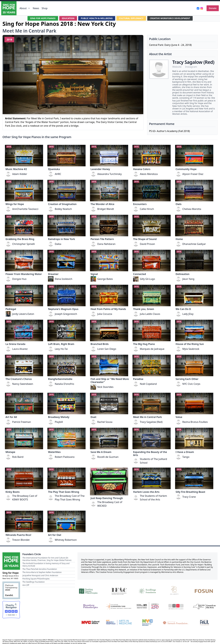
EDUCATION (68, 18)
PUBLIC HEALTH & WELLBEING (97, 18)
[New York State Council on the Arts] (204, 607)
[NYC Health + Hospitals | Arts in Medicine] (119, 622)
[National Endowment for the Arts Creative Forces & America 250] (148, 607)
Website (177, 67)
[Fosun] (204, 591)
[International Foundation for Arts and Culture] (119, 591)
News (36, 8)
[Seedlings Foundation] (148, 591)
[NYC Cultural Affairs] (91, 622)
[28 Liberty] (176, 591)
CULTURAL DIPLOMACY (131, 18)
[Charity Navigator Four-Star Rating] (11, 610)
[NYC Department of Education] (148, 622)
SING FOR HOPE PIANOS (43, 18)
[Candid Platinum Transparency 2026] (11, 590)
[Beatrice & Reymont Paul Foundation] (204, 622)
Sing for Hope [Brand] (11, 573)
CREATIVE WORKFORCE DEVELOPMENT (170, 18)
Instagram (191, 67)
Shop (45, 8)
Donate (213, 8)
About (25, 8)
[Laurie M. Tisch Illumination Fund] (119, 607)
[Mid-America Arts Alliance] (176, 607)
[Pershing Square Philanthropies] (91, 591)
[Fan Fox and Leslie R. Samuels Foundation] (176, 622)
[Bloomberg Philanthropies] (91, 607)
